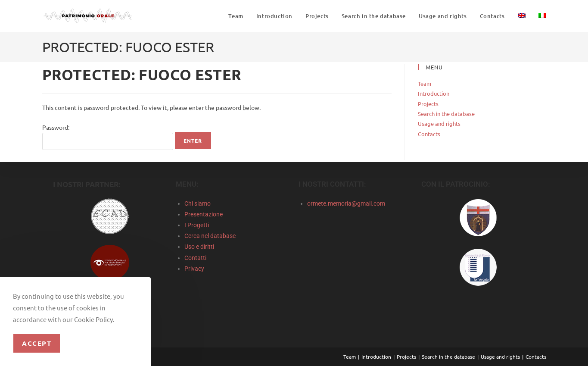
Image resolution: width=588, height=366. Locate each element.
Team (425, 83)
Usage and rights (439, 124)
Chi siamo (198, 203)
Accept (37, 343)
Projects (428, 104)
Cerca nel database (210, 236)
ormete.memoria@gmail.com (346, 203)
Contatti (195, 258)
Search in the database (446, 114)
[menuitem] (522, 16)
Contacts (429, 134)
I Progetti (197, 225)
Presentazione (204, 214)
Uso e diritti (199, 247)
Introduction (434, 93)
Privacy (194, 269)
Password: (108, 137)
